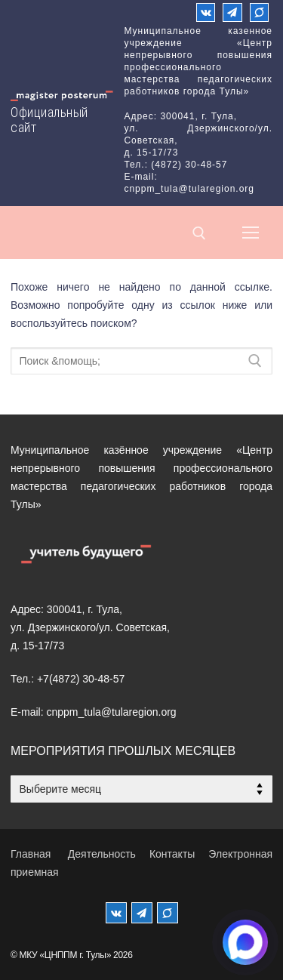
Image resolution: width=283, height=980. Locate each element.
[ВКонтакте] (206, 12)
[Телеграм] (232, 12)
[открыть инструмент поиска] (199, 233)
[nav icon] (251, 233)
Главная (31, 854)
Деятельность (102, 854)
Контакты (172, 854)
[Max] (259, 12)
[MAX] (168, 913)
